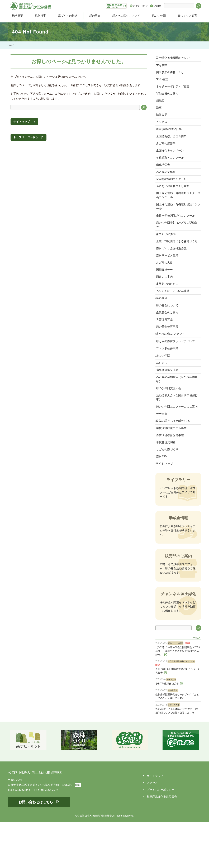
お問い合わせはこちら (36, 848)
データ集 (163, 455)
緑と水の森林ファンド (126, 16)
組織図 (161, 105)
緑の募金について (168, 333)
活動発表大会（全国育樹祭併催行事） (177, 433)
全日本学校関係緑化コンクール (177, 230)
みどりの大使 (165, 286)
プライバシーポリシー (160, 836)
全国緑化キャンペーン (171, 160)
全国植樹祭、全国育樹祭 (172, 144)
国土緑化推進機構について (175, 58)
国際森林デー (165, 293)
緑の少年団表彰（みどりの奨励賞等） (177, 240)
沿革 (160, 113)
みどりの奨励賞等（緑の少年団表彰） (177, 413)
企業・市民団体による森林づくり (177, 260)
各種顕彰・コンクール (171, 168)
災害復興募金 (165, 348)
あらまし (163, 396)
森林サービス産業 (168, 278)
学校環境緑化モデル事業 (172, 471)
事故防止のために (168, 309)
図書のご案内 (165, 301)
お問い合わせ (140, 6)
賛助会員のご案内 (168, 97)
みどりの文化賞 (167, 183)
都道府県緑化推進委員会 (161, 843)
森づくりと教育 (187, 16)
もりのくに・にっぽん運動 (174, 317)
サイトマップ (22, 122)
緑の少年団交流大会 (170, 423)
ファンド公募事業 (168, 380)
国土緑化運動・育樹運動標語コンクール (177, 221)
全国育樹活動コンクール (172, 191)
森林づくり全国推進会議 (172, 270)
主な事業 (163, 66)
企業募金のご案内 (168, 340)
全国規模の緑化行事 (170, 136)
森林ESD (162, 502)
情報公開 (163, 121)
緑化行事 (40, 16)
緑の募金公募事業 (168, 356)
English (157, 6)
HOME (11, 45)
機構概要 (17, 16)
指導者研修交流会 (168, 403)
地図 (78, 831)
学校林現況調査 (167, 486)
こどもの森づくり (168, 494)
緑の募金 (95, 16)
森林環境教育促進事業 (171, 478)
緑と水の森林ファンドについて (177, 372)
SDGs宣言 (163, 82)
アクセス (163, 128)
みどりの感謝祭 (167, 152)
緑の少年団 (159, 16)
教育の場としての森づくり (175, 463)
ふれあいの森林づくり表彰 (174, 199)
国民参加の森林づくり (171, 74)
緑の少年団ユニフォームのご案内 (177, 445)
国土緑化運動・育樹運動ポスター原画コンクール (177, 209)
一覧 (195, 684)
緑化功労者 (164, 176)
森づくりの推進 (68, 16)
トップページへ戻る (26, 137)
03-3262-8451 (23, 836)
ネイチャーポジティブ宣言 (174, 90)
